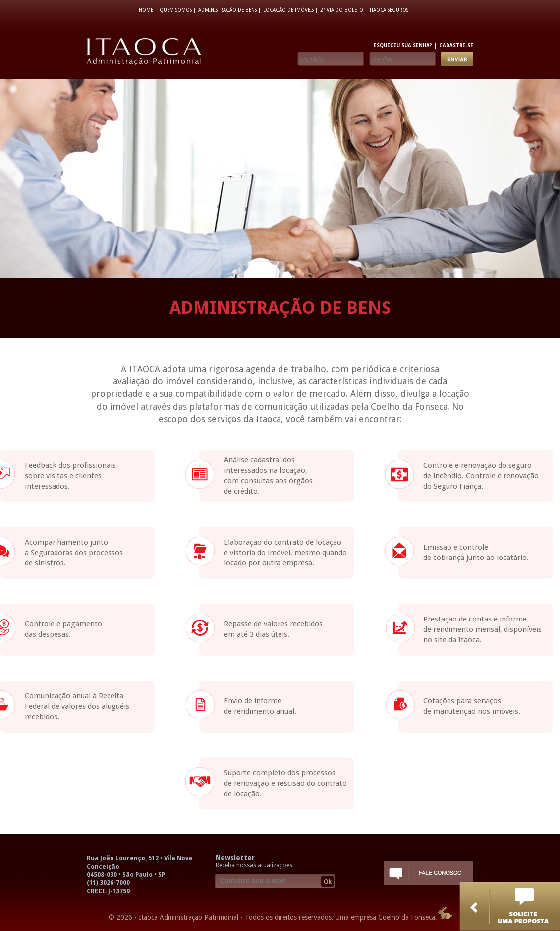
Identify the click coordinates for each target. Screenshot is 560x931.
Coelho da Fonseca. (408, 917)
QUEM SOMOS (176, 10)
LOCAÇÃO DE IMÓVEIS (288, 10)
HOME (146, 10)
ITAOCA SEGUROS (389, 10)
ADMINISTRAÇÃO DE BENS (227, 10)
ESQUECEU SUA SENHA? (403, 45)
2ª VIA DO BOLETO (342, 10)
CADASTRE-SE (456, 45)
